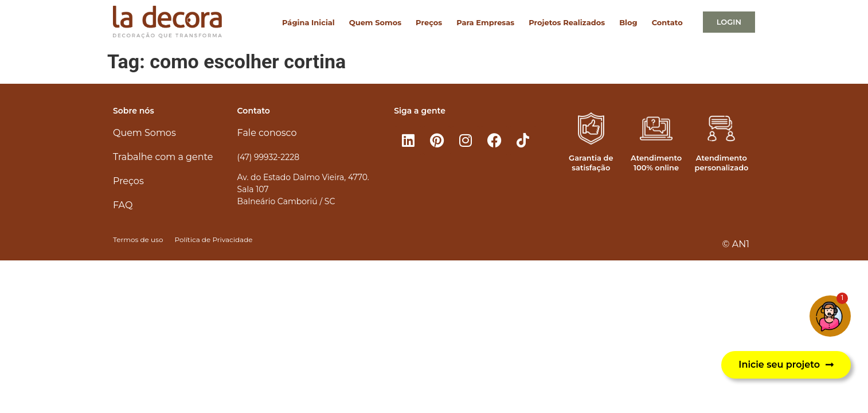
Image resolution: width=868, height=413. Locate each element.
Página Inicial (308, 22)
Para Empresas (485, 22)
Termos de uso (138, 239)
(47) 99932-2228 (268, 157)
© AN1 (736, 244)
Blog (628, 22)
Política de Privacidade (213, 239)
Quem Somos (375, 22)
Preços (429, 22)
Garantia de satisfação (591, 163)
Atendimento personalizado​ (721, 163)
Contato (667, 22)
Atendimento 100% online (656, 163)
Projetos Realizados (567, 22)
